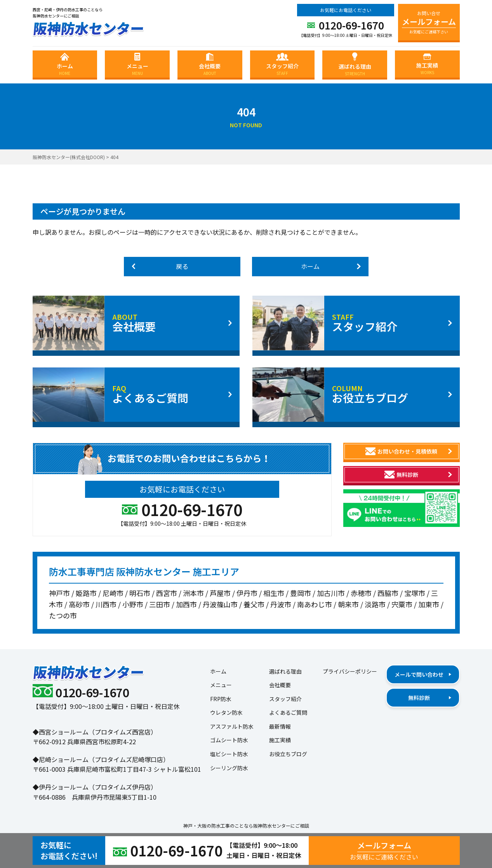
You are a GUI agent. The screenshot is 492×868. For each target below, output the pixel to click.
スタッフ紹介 (285, 699)
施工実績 (280, 740)
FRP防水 (221, 699)
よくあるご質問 (288, 712)
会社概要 (280, 685)
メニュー (221, 685)
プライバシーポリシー (350, 671)
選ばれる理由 (285, 671)
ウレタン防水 (226, 712)
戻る (160, 266)
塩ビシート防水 (229, 754)
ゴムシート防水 (229, 740)
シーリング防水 (229, 768)
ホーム (331, 266)
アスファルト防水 (232, 726)
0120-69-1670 (346, 26)
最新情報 (280, 726)
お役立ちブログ (288, 754)
